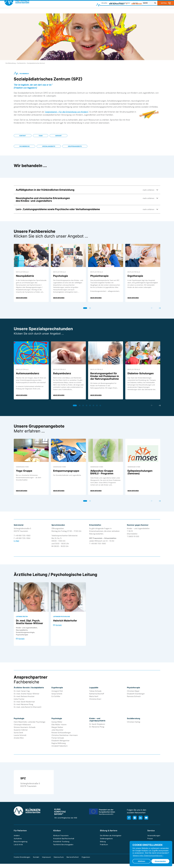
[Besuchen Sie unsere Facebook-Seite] (129, 820)
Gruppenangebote (75, 149)
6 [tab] (93, 408)
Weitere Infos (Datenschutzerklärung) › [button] (148, 856)
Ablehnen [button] (141, 861)
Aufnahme (18, 841)
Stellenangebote (106, 841)
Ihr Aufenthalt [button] (118, 12)
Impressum (46, 859)
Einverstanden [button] (160, 861)
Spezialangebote (49, 149)
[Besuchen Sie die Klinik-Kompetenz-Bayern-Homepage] (60, 817)
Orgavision (86, 859)
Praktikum (104, 847)
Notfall (164, 3)
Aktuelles (104, 3)
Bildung (103, 844)
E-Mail (16, 543)
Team (41, 138)
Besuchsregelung (21, 844)
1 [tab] (85, 310)
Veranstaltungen (154, 838)
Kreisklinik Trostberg (61, 844)
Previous (152, 310)
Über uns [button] (162, 12)
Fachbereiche (24, 149)
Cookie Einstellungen (22, 860)
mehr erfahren (22, 300)
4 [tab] (87, 408)
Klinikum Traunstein (61, 838)
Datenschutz (59, 859)
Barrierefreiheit (73, 859)
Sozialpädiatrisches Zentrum (36, 66)
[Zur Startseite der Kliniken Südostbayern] (20, 13)
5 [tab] (90, 408)
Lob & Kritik (18, 847)
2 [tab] (90, 310)
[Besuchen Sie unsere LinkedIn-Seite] (140, 820)
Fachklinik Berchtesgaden (63, 847)
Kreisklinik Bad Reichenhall (64, 841)
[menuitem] (118, 12)
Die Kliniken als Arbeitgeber (111, 838)
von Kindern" (83, 114)
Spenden (113, 3)
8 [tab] (100, 408)
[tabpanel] (31, 275)
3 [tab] (83, 408)
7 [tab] (97, 408)
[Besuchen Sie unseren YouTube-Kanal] (146, 820)
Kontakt (135, 3)
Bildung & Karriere (124, 3)
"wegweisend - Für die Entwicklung (61, 114)
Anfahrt (58, 138)
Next (160, 310)
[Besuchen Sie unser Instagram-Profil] (134, 820)
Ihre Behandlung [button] (142, 12)
